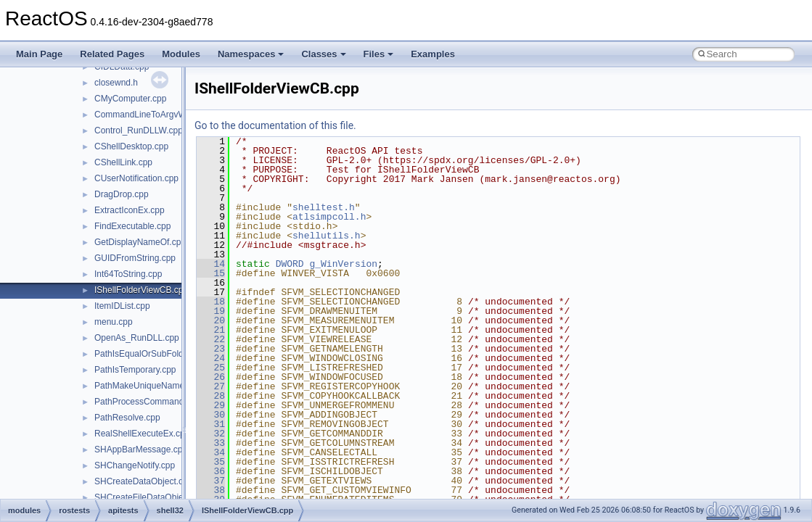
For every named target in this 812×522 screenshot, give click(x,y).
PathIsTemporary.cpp (135, 370)
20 (211, 320)
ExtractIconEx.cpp (130, 210)
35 (211, 462)
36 (211, 471)
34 (211, 452)
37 (211, 481)
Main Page (39, 54)
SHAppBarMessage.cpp (141, 449)
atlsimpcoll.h (329, 217)
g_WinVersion (343, 264)
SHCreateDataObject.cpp (143, 481)
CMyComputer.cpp (130, 99)
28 (211, 396)
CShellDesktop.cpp (131, 146)
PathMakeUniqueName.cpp (148, 386)
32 (211, 434)
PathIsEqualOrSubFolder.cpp (151, 354)
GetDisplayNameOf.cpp (140, 242)
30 (211, 415)
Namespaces (251, 54)
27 (211, 386)
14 (211, 264)
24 (211, 358)
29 (211, 405)
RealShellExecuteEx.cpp (142, 434)
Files (379, 54)
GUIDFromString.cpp (135, 258)
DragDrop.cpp (122, 194)
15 (211, 273)
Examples (433, 54)
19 (211, 311)
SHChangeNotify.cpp (135, 465)
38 (211, 490)
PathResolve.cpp (127, 418)
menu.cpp (114, 322)
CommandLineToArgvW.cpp (148, 115)
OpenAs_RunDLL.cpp (137, 338)
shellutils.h (327, 236)
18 (211, 302)
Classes (323, 54)
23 (211, 349)
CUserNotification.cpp (136, 178)
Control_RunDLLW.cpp (139, 130)
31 (211, 424)
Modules (181, 54)
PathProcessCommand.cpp (147, 402)
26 (211, 377)
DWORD (290, 264)
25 (211, 368)
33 (211, 443)
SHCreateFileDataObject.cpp (151, 497)
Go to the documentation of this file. (275, 125)
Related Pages (112, 54)
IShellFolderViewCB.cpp (141, 290)
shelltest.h (324, 207)
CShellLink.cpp (123, 162)
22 (211, 339)
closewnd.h (116, 83)
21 (211, 330)
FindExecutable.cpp (132, 226)
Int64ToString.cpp (128, 274)
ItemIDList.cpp (122, 306)
